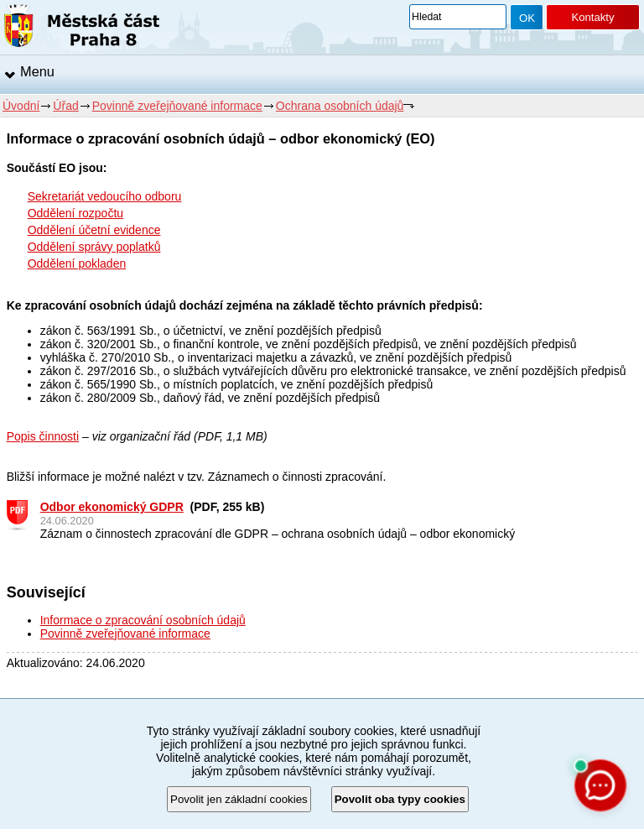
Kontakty (592, 17)
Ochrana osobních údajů (340, 106)
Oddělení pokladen (77, 263)
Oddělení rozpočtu (75, 213)
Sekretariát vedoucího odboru (105, 196)
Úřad (65, 106)
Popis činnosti (43, 436)
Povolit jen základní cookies (239, 799)
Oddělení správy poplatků (94, 247)
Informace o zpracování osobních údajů (143, 620)
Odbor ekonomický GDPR (112, 507)
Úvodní (21, 106)
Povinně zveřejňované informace (177, 106)
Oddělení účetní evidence (94, 230)
